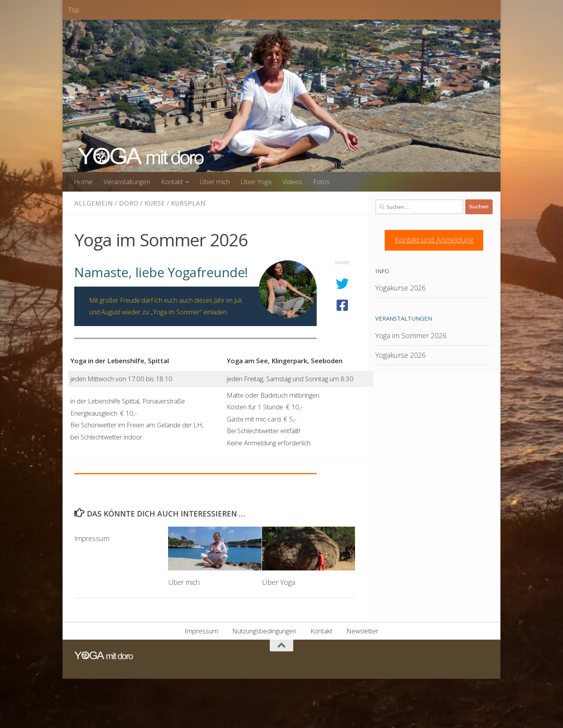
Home (83, 182)
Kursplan (189, 203)
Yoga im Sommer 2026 (411, 335)
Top (74, 10)
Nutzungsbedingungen (264, 631)
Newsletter (362, 631)
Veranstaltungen (127, 182)
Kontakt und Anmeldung (434, 240)
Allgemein (94, 203)
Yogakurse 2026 (401, 288)
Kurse (155, 203)
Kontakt (172, 182)
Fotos (321, 182)
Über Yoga (256, 182)
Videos (292, 182)
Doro (129, 203)
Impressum (93, 538)
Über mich (215, 182)
